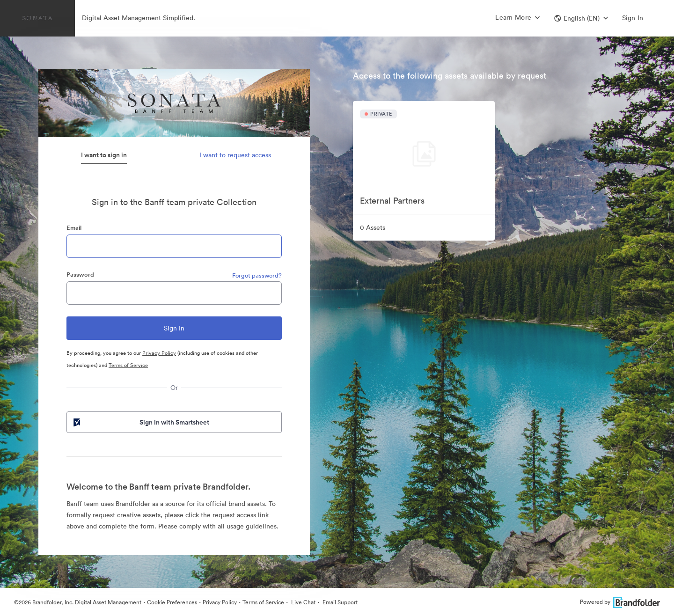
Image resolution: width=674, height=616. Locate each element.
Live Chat (303, 602)
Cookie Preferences (172, 602)
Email (74, 228)
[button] (581, 18)
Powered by (620, 602)
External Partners (392, 201)
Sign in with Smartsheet (140, 422)
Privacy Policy (159, 353)
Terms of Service (128, 365)
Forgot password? (257, 275)
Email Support (339, 602)
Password (80, 275)
